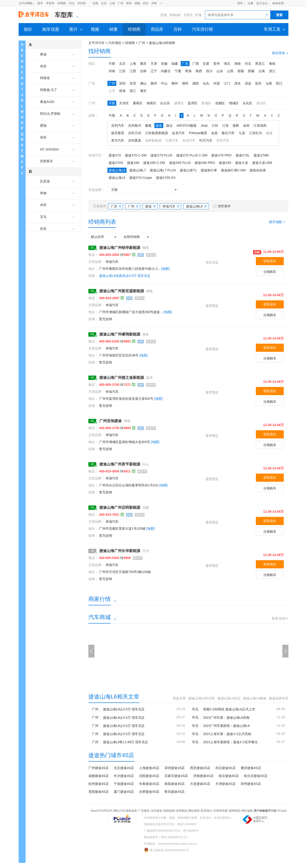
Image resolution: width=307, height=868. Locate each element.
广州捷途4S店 (98, 768)
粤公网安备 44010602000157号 (167, 850)
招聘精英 (234, 811)
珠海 (122, 91)
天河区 (124, 103)
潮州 (185, 83)
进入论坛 (262, 3)
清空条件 (224, 206)
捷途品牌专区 (279, 698)
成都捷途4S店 (98, 776)
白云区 (165, 103)
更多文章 (179, 698)
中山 (164, 83)
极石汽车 (228, 133)
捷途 (159, 125)
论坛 (72, 3)
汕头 (206, 83)
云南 (262, 71)
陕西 (199, 71)
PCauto (282, 811)
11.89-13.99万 (273, 252)
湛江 (133, 91)
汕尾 (269, 83)
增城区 (234, 103)
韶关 (258, 83)
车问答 (82, 3)
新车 (40, 3)
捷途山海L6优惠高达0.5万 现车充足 (125, 276)
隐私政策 (131, 811)
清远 (248, 83)
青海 (188, 71)
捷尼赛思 (118, 133)
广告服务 (144, 811)
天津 (154, 64)
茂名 (237, 83)
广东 (185, 64)
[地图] (165, 269)
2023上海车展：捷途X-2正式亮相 (227, 734)
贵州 (217, 64)
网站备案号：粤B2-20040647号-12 (165, 837)
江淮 (225, 125)
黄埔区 (206, 103)
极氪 (148, 125)
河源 (217, 83)
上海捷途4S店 (149, 768)
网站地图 (247, 811)
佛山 (143, 83)
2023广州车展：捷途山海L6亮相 (226, 718)
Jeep (204, 125)
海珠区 (151, 103)
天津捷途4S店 (225, 784)
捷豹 (236, 125)
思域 (164, 15)
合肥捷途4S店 (149, 792)
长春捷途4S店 (149, 784)
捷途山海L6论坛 (229, 698)
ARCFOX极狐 (187, 125)
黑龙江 (260, 64)
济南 (154, 3)
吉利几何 (135, 133)
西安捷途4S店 (200, 768)
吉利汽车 (118, 125)
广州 (120, 3)
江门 (227, 83)
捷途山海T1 (188, 170)
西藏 (251, 71)
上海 (112, 3)
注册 (250, 3)
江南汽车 (172, 140)
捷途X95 (225, 163)
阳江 (279, 83)
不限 (112, 64)
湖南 (237, 64)
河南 (112, 71)
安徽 (164, 64)
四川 (209, 71)
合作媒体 (157, 811)
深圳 (129, 3)
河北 (248, 64)
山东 (220, 71)
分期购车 (270, 272)
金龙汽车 (178, 133)
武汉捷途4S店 (225, 768)
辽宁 (154, 71)
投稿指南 (169, 811)
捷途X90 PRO (205, 163)
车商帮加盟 (220, 811)
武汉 (146, 3)
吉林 (143, 71)
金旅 (214, 133)
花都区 (220, 103)
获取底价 (270, 261)
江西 (133, 71)
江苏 (122, 71)
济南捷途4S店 (203, 776)
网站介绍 (119, 811)
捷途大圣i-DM (262, 163)
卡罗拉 (188, 15)
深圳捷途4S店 (175, 768)
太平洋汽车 (97, 43)
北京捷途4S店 (124, 768)
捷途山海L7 (138, 170)
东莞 (133, 83)
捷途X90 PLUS (180, 163)
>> (161, 3)
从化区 (247, 103)
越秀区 (179, 103)
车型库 (50, 3)
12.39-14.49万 (273, 295)
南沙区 (261, 103)
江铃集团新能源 (157, 133)
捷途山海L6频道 (255, 698)
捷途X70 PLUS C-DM (192, 155)
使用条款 (182, 811)
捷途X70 (115, 155)
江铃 (215, 125)
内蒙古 (166, 71)
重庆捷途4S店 (251, 768)
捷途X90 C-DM (154, 163)
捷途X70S (116, 163)
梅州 (175, 83)
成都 (137, 3)
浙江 (272, 71)
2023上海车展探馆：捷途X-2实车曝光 (230, 742)
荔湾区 (193, 103)
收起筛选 (280, 53)
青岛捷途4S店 (175, 792)
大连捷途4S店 (200, 784)
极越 (269, 133)
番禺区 (138, 103)
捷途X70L (243, 155)
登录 (240, 3)
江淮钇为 (256, 133)
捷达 (169, 125)
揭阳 (196, 83)
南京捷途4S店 (229, 776)
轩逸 (198, 15)
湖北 (227, 64)
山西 (230, 71)
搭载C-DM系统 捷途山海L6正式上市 (229, 709)
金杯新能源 (153, 140)
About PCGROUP (101, 811)
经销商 (62, 3)
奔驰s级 (175, 15)
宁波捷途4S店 (124, 784)
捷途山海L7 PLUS (163, 170)
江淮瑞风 (260, 125)
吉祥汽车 (223, 140)
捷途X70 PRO (221, 155)
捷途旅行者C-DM (233, 170)
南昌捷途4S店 (175, 784)
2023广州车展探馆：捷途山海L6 (226, 726)
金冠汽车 (189, 140)
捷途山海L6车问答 (202, 698)
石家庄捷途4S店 (176, 776)
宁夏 (178, 71)
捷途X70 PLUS (161, 155)
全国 (95, 3)
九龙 (242, 133)
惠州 (154, 83)
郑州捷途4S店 (251, 784)
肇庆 (143, 91)
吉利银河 (135, 125)
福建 (175, 64)
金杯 (246, 125)
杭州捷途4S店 (98, 784)
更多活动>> (280, 618)
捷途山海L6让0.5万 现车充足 (124, 709)
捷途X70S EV (166, 178)
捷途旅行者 (209, 170)
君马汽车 (118, 140)
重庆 (143, 64)
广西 (196, 64)
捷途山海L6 (117, 170)
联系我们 (207, 811)
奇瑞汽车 (171, 206)
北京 (104, 3)
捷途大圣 (242, 163)
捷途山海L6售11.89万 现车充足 (126, 742)
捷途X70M (261, 155)
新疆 (241, 71)
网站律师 (194, 811)
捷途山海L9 (117, 178)
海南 (272, 64)
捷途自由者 (258, 170)
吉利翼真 (135, 140)
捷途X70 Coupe (141, 178)
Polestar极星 (198, 133)
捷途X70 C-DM (136, 155)
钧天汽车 (206, 140)
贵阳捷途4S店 (98, 792)
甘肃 (206, 64)
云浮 (112, 91)
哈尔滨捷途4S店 (256, 776)
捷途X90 (133, 163)
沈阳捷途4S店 (149, 776)
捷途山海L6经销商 (162, 43)
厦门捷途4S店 (124, 792)
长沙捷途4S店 (124, 776)
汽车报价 (115, 43)
